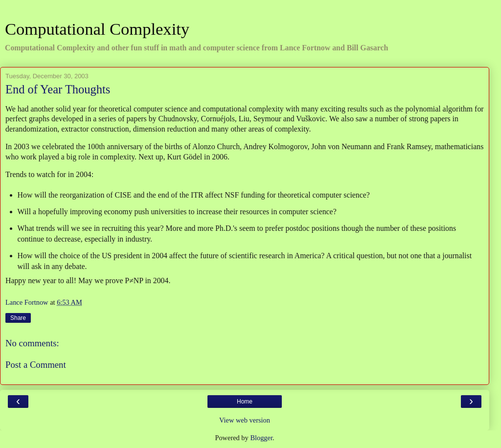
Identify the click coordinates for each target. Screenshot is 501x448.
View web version (245, 420)
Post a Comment (36, 365)
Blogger (261, 438)
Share (18, 318)
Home (245, 402)
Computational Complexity (97, 29)
